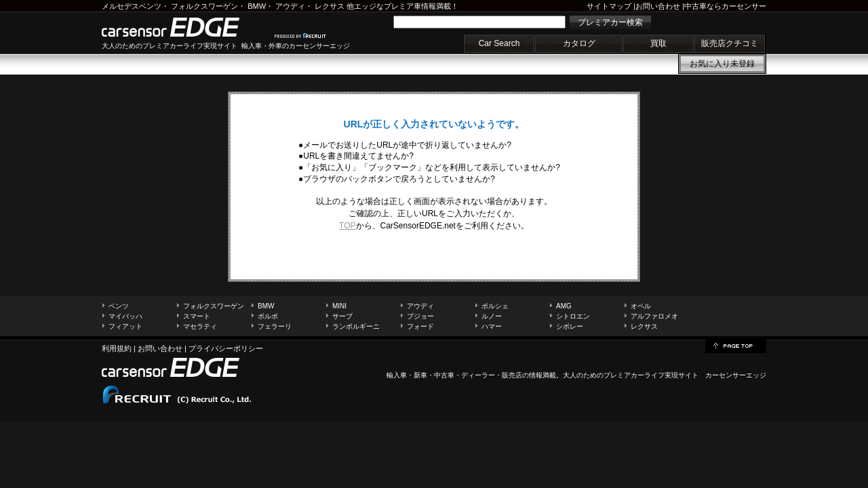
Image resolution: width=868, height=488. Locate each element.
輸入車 (397, 375)
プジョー (420, 316)
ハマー (492, 326)
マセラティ (200, 326)
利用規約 (117, 348)
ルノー (492, 316)
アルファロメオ (654, 316)
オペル (641, 306)
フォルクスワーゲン (204, 6)
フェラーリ (275, 326)
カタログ (579, 43)
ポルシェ (495, 306)
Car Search (499, 43)
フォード (420, 326)
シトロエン (573, 316)
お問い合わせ (658, 6)
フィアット (125, 326)
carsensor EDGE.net (185, 27)
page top (736, 345)
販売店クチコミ (730, 43)
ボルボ (268, 316)
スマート (197, 316)
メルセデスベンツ (132, 6)
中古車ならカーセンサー (725, 6)
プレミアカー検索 (610, 22)
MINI (339, 306)
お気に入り (722, 64)
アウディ (290, 6)
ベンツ (119, 306)
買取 (658, 43)
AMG (564, 306)
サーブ (342, 316)
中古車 (444, 375)
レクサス (330, 6)
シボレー (570, 326)
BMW (257, 6)
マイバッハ (125, 316)
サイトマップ (609, 6)
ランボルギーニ (356, 326)
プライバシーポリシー (226, 348)
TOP (347, 226)
